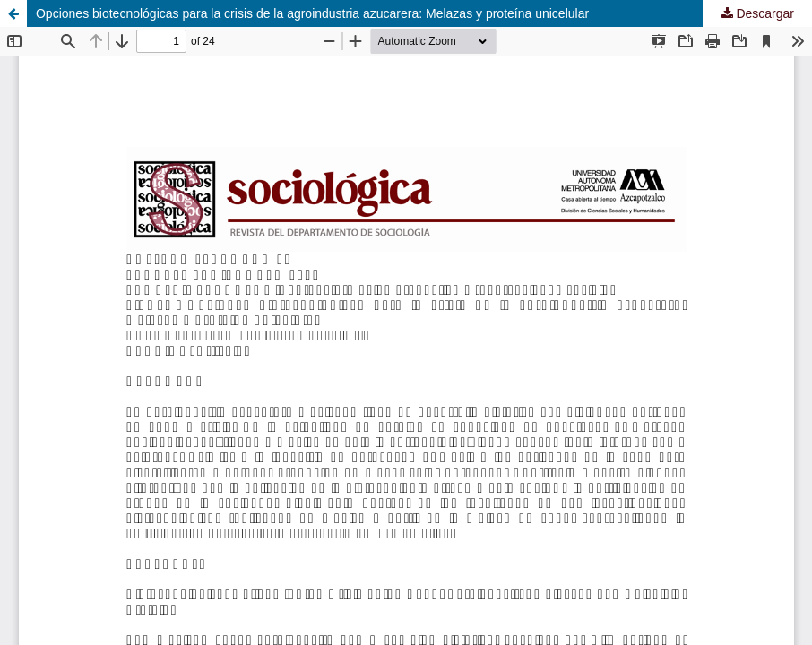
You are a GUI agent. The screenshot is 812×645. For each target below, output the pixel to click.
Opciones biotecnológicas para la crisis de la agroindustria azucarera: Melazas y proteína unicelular (312, 13)
